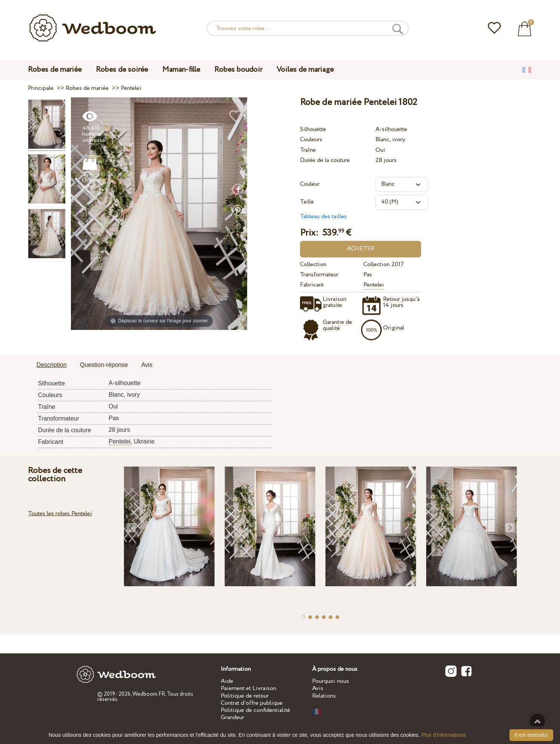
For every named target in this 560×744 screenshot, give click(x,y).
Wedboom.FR (149, 694)
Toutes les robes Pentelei (60, 514)
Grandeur (232, 717)
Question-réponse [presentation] (104, 365)
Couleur (310, 184)
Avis (318, 688)
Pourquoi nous (331, 681)
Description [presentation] (52, 365)
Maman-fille (181, 70)
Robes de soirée (122, 70)
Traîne (308, 150)
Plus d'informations (443, 735)
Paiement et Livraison (248, 688)
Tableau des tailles (323, 216)
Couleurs (311, 139)
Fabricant (312, 285)
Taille (307, 202)
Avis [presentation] (147, 365)
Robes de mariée (55, 70)
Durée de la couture (325, 160)
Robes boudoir (238, 70)
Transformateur (319, 275)
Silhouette (313, 129)
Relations (324, 696)
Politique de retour (245, 696)
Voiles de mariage (305, 70)
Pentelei (374, 285)
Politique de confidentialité (255, 710)
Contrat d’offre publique (252, 703)
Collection (313, 264)
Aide (227, 681)
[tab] (52, 365)
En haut (537, 721)
